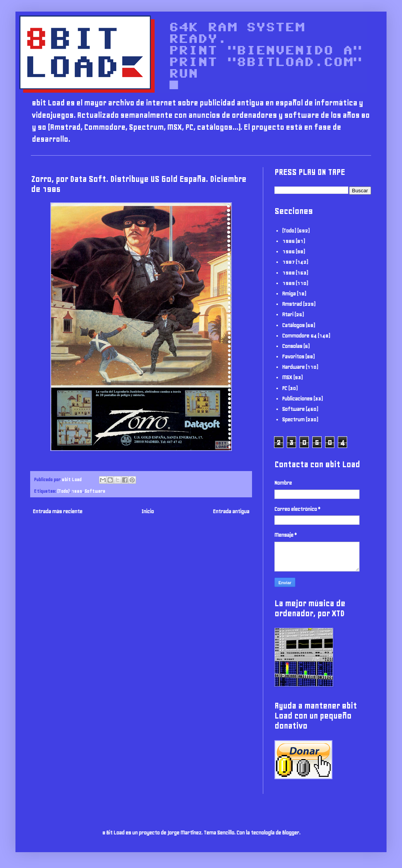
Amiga (289, 294)
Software (95, 491)
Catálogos (293, 325)
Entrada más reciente (58, 511)
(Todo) (63, 491)
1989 (288, 283)
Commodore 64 (299, 336)
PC (285, 388)
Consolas (292, 346)
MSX (287, 377)
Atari (288, 314)
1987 (288, 262)
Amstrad (292, 304)
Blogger (291, 833)
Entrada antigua (231, 511)
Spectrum (293, 420)
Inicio (148, 511)
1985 (77, 491)
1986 (288, 252)
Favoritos (293, 357)
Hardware (293, 367)
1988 (288, 273)
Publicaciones (297, 399)
